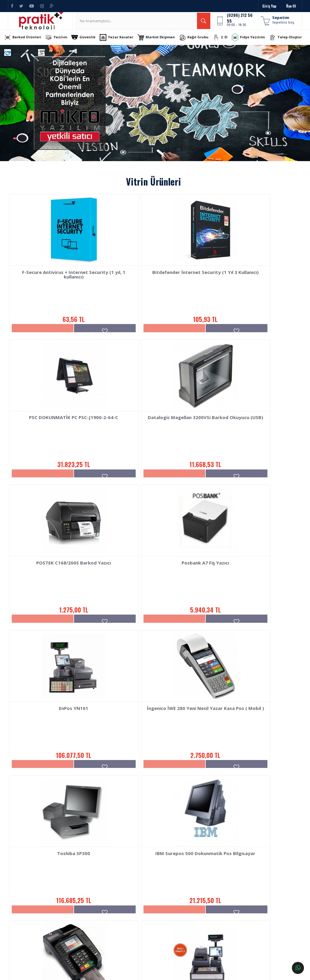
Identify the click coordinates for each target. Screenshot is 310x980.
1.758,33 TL (153, 805)
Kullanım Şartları (78, 907)
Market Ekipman (162, 44)
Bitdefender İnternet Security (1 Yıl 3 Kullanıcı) (153, 283)
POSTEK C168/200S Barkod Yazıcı (153, 441)
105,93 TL (153, 324)
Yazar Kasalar (122, 44)
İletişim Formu (182, 889)
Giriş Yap (269, 6)
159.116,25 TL (249, 805)
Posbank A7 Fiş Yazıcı (249, 441)
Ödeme (91, 59)
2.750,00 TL (153, 645)
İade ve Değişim (77, 898)
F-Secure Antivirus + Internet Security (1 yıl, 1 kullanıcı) (56, 283)
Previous (15, 110)
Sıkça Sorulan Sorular (82, 915)
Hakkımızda (21, 880)
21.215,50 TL (56, 805)
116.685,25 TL (249, 645)
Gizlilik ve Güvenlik (79, 924)
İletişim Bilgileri (183, 880)
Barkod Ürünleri (28, 44)
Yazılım (62, 44)
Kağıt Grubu (200, 44)
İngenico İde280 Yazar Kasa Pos (153, 763)
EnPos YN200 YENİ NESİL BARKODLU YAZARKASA (249, 765)
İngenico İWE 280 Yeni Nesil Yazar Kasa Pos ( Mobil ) (153, 605)
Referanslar (62, 59)
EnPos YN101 (56, 602)
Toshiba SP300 (249, 602)
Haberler (19, 907)
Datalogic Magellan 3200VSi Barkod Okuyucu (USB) (56, 444)
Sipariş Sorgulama (79, 880)
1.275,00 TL (153, 484)
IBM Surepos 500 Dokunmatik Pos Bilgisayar (56, 765)
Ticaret (122, 972)
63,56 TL (56, 324)
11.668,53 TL (56, 484)
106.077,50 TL (56, 645)
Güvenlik (89, 44)
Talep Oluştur (26, 59)
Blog (16, 898)
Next (295, 110)
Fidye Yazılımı (254, 44)
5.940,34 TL (249, 484)
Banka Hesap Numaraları (31, 889)
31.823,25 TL (249, 324)
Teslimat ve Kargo (79, 889)
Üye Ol (291, 6)
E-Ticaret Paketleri (151, 972)
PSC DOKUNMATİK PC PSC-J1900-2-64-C (249, 283)
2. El (226, 44)
